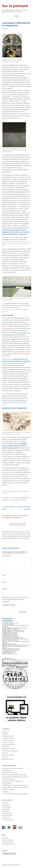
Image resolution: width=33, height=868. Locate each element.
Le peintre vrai (6, 746)
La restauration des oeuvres (20, 639)
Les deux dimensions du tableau (20, 794)
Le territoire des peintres (9, 749)
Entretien (15, 634)
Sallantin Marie (6, 781)
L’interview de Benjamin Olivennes (20, 787)
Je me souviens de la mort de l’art (20, 645)
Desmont (24, 500)
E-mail (4, 582)
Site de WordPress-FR (8, 844)
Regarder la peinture (8, 759)
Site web (5, 589)
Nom (4, 575)
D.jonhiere (5, 787)
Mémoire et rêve (14, 623)
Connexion (5, 838)
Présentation (14, 772)
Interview (11, 624)
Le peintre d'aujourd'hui (8, 744)
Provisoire (5, 757)
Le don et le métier (18, 630)
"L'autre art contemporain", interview (16, 642)
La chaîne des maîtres (8, 736)
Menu (16, 16)
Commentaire (7, 556)
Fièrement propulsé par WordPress (11, 865)
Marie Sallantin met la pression (14, 647)
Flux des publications (8, 840)
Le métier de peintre (7, 742)
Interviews (5, 734)
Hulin (3, 779)
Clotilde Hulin (6, 768)
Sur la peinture (15, 6)
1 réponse (5, 29)
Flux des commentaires (8, 842)
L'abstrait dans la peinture (20, 628)
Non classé (5, 753)
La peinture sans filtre (8, 740)
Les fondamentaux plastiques (10, 751)
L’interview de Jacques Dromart (18, 775)
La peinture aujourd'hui (8, 738)
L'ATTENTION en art (19, 631)
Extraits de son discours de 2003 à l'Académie (15, 626)
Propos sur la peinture (8, 755)
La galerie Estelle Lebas (17, 638)
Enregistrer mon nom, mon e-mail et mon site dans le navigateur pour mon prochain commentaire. (15, 599)
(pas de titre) (5, 811)
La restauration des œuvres (21, 785)
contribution (5, 732)
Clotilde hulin (6, 777)
